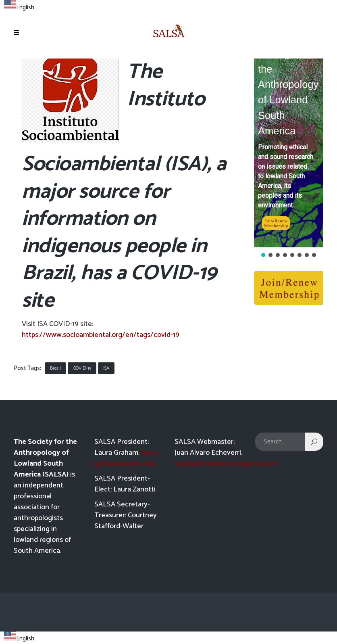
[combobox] (19, 6)
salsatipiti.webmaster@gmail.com (226, 464)
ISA (106, 368)
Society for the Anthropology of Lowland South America (288, 92)
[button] (289, 153)
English (19, 7)
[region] (289, 159)
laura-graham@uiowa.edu (127, 458)
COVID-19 (82, 368)
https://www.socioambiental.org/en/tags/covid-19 (101, 335)
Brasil (55, 368)
